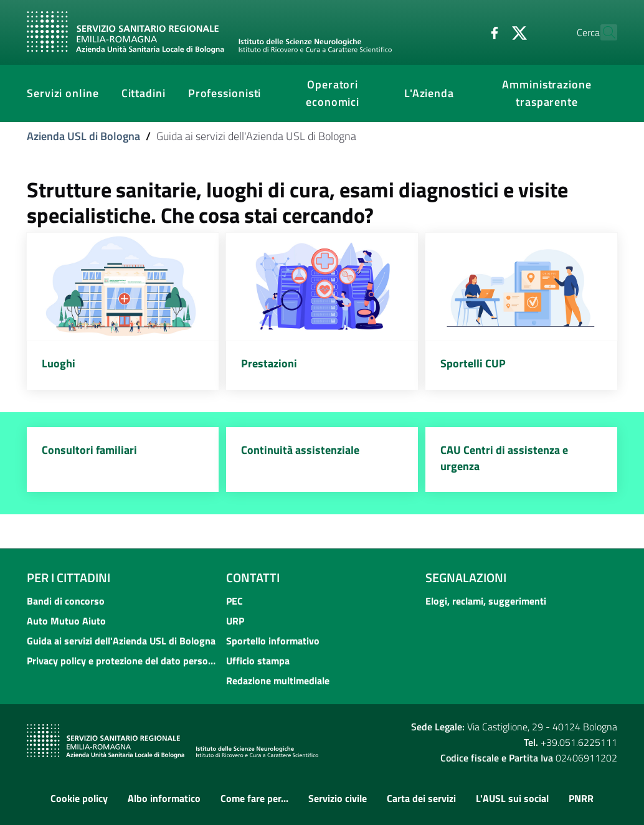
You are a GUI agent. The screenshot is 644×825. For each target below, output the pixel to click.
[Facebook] (467, 32)
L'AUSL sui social (512, 798)
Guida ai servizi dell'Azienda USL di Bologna (121, 641)
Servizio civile (338, 798)
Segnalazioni (466, 577)
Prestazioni (269, 363)
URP (235, 621)
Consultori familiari (89, 450)
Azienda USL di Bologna (83, 136)
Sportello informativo (273, 641)
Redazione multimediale (278, 681)
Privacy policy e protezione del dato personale (123, 661)
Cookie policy (79, 798)
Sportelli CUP (473, 363)
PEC (234, 601)
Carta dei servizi (421, 798)
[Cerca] (602, 32)
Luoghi (59, 363)
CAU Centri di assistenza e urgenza (504, 458)
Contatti (253, 577)
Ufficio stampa (258, 661)
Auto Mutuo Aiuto (66, 621)
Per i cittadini (69, 577)
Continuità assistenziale (300, 450)
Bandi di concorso (66, 601)
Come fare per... (254, 798)
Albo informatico (164, 798)
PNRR (581, 798)
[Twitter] (492, 32)
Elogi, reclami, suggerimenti (486, 601)
